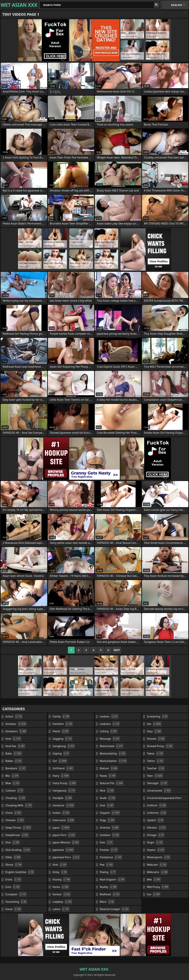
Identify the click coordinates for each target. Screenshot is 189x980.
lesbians (110, 724)
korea (61, 887)
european (16, 894)
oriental (109, 828)
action (14, 716)
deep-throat (18, 828)
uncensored (159, 791)
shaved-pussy (160, 746)
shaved (156, 739)
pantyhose (111, 857)
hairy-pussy (65, 783)
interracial (64, 820)
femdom (63, 724)
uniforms (157, 813)
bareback (16, 768)
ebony (14, 865)
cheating (16, 798)
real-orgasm (112, 879)
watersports (159, 857)
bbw (13, 783)
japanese (63, 850)
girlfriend (63, 768)
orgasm (110, 813)
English (177, 5)
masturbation (113, 761)
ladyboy (62, 902)
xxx (154, 894)
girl (60, 761)
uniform (157, 805)
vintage (156, 835)
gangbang (64, 746)
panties (109, 850)
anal (13, 739)
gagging (62, 739)
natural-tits (112, 783)
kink (60, 865)
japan (61, 828)
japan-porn (64, 835)
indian (61, 813)
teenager (157, 783)
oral (107, 805)
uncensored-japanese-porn (164, 799)
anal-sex (15, 746)
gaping (61, 753)
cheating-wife (19, 805)
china (14, 813)
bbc (12, 776)
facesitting (16, 902)
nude (108, 798)
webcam (157, 865)
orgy (107, 820)
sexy (154, 731)
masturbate (112, 746)
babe (14, 753)
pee (107, 865)
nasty (108, 776)
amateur (16, 724)
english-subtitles (20, 872)
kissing (62, 879)
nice (107, 791)
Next (117, 650)
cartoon (14, 791)
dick (13, 842)
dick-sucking (18, 850)
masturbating (113, 753)
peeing (108, 872)
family (61, 716)
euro (13, 887)
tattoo (155, 761)
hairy (61, 776)
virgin (155, 842)
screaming (157, 716)
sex (154, 724)
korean (62, 894)
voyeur (156, 850)
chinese (15, 820)
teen (155, 776)
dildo (13, 857)
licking (109, 731)
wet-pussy (158, 887)
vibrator (157, 828)
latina (61, 909)
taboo (155, 753)
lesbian (109, 716)
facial (13, 909)
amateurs (16, 731)
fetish (61, 731)
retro (107, 902)
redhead (110, 894)
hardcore (64, 805)
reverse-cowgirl (114, 909)
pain (106, 842)
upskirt (155, 820)
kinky (60, 872)
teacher (156, 768)
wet (154, 879)
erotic (13, 879)
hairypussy (64, 791)
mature (109, 768)
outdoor (110, 835)
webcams (157, 872)
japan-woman (66, 842)
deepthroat (17, 835)
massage (110, 739)
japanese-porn (66, 857)
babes (14, 761)
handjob (62, 798)
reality (108, 887)
